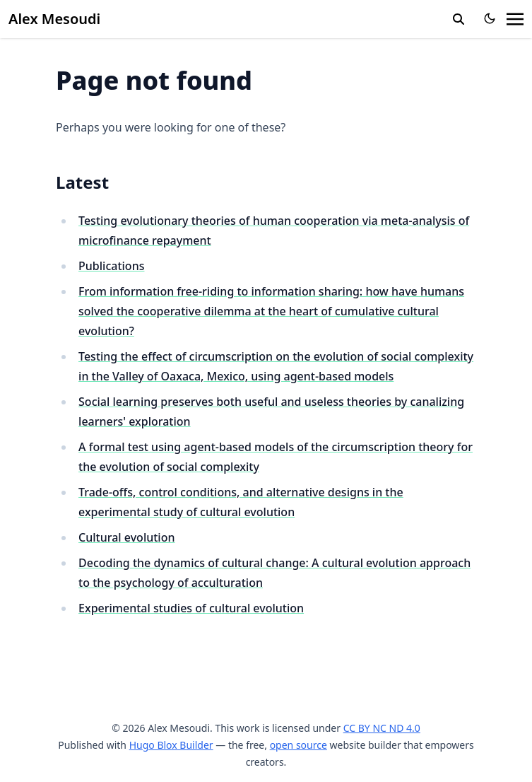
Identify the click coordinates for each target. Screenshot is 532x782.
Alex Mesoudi (54, 19)
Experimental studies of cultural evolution (191, 608)
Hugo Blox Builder (171, 745)
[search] (459, 19)
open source (298, 745)
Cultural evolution (126, 537)
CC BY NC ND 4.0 (382, 728)
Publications (111, 266)
